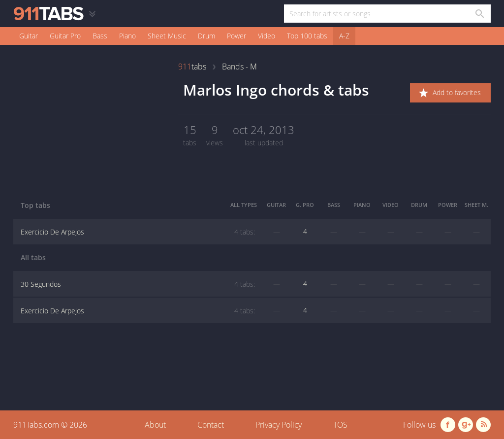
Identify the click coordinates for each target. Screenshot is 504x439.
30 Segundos (138, 284)
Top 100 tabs (307, 36)
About (155, 425)
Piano (127, 36)
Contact (211, 425)
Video (267, 36)
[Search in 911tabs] (479, 14)
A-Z (344, 36)
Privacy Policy (279, 425)
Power (236, 36)
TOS (340, 425)
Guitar (29, 36)
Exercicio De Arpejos (138, 232)
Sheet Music (167, 36)
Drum (206, 36)
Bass (100, 36)
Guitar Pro (65, 36)
